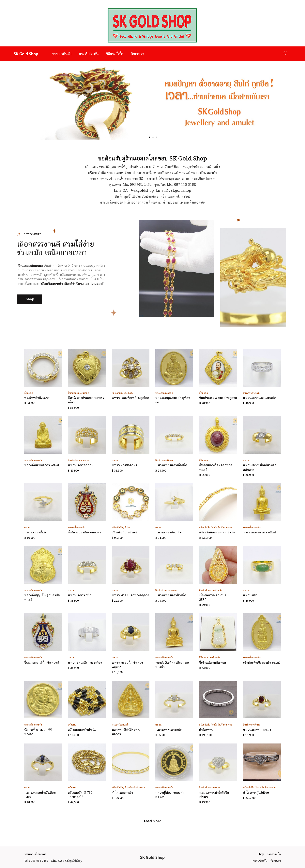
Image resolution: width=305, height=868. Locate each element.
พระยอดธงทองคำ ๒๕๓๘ (259, 533)
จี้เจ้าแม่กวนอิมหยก (213, 663)
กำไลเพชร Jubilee (256, 793)
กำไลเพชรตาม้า (122, 793)
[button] (149, 137)
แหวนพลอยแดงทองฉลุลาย (131, 595)
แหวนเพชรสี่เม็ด (36, 533)
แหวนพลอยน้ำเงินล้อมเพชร (40, 795)
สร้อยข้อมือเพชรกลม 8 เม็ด (217, 533)
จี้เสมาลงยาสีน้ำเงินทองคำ (42, 663)
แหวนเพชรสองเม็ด (168, 533)
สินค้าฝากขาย (75, 460)
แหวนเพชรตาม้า (80, 595)
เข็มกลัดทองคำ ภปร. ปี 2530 (214, 598)
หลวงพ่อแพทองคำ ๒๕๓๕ (42, 465)
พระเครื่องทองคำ (164, 393)
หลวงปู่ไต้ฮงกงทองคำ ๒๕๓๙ (170, 795)
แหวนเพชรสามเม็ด (169, 730)
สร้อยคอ (72, 725)
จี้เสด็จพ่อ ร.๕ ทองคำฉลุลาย (218, 398)
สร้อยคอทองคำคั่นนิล (82, 730)
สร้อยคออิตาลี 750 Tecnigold (80, 795)
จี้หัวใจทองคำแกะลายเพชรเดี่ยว (86, 400)
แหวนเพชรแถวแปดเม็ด (260, 398)
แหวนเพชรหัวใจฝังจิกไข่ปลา (214, 795)
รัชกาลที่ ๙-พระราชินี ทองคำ (38, 732)
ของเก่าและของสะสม (122, 393)
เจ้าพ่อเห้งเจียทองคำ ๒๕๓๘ (261, 663)
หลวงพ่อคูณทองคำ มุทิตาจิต (173, 400)
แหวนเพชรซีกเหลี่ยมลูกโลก (130, 398)
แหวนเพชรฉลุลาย (81, 465)
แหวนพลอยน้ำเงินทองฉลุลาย (127, 665)
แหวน (86, 460)
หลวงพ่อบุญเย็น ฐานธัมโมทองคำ (42, 598)
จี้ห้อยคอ (29, 393)
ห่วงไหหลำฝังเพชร (37, 398)
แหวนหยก (250, 595)
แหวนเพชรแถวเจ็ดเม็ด (171, 465)
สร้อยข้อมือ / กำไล (121, 528)
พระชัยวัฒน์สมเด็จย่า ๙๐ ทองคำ (172, 665)
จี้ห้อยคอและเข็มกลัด (78, 393)
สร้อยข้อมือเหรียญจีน (126, 533)
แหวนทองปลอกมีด (125, 465)
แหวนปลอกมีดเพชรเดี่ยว (85, 663)
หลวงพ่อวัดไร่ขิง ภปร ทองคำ (126, 732)
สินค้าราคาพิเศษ (252, 393)
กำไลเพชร (206, 730)
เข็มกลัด (218, 590)
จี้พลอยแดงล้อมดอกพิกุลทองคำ (216, 468)
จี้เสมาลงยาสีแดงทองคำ (84, 533)
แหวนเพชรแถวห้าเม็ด (171, 595)
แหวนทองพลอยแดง (257, 730)
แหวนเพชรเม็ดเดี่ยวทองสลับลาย (260, 468)
